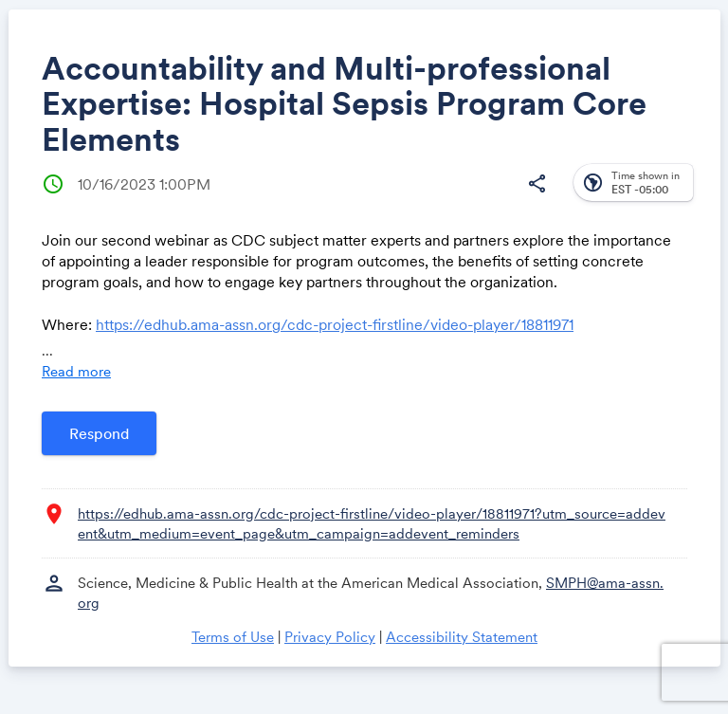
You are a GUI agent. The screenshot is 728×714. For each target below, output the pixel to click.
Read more (76, 371)
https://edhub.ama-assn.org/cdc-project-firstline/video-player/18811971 (335, 324)
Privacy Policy (330, 637)
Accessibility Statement (462, 637)
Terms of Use (233, 637)
